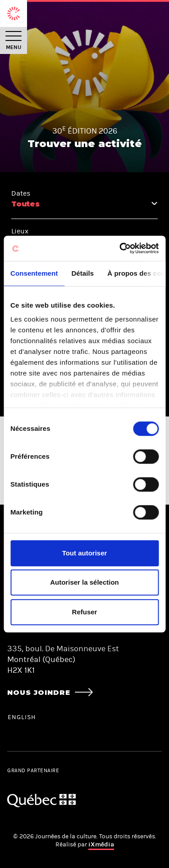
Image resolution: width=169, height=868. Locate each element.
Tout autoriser (85, 553)
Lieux (20, 231)
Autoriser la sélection (84, 582)
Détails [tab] (82, 273)
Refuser (85, 612)
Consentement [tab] (34, 273)
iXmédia (101, 844)
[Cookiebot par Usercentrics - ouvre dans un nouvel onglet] (120, 248)
